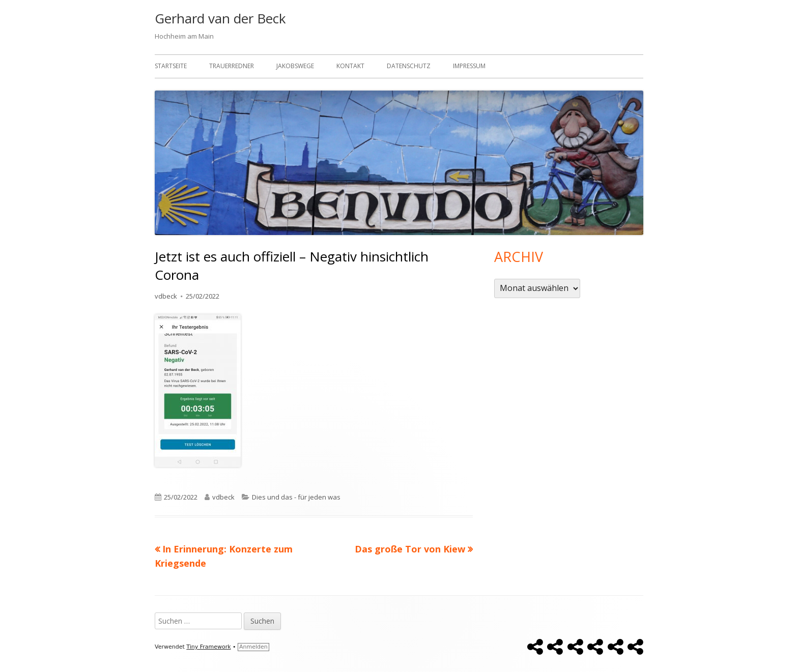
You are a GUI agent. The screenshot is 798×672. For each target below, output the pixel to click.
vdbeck (166, 296)
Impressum (469, 66)
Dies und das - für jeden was (296, 497)
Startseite (171, 66)
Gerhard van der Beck (220, 18)
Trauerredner (232, 66)
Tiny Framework (208, 647)
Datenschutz (409, 66)
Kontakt (350, 66)
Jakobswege (295, 66)
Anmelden (253, 647)
